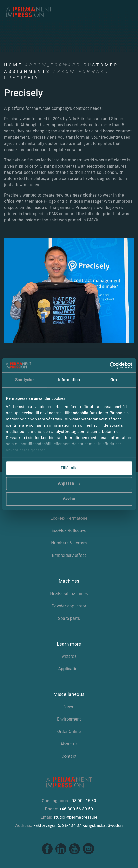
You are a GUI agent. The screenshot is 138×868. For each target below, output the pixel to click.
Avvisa (69, 499)
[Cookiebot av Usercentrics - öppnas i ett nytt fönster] (109, 365)
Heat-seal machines (69, 594)
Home (13, 65)
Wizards (69, 656)
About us (69, 744)
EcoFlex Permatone (69, 518)
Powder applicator (69, 606)
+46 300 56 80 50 (76, 809)
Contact (69, 756)
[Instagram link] (88, 853)
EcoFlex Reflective (69, 531)
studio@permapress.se (75, 817)
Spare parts (69, 618)
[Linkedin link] (61, 853)
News (69, 707)
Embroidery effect (69, 555)
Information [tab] (69, 380)
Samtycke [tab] (25, 380)
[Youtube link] (75, 853)
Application (69, 669)
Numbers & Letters (69, 543)
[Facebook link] (48, 853)
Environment (69, 719)
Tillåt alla (69, 468)
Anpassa (69, 483)
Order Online (69, 732)
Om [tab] (114, 380)
